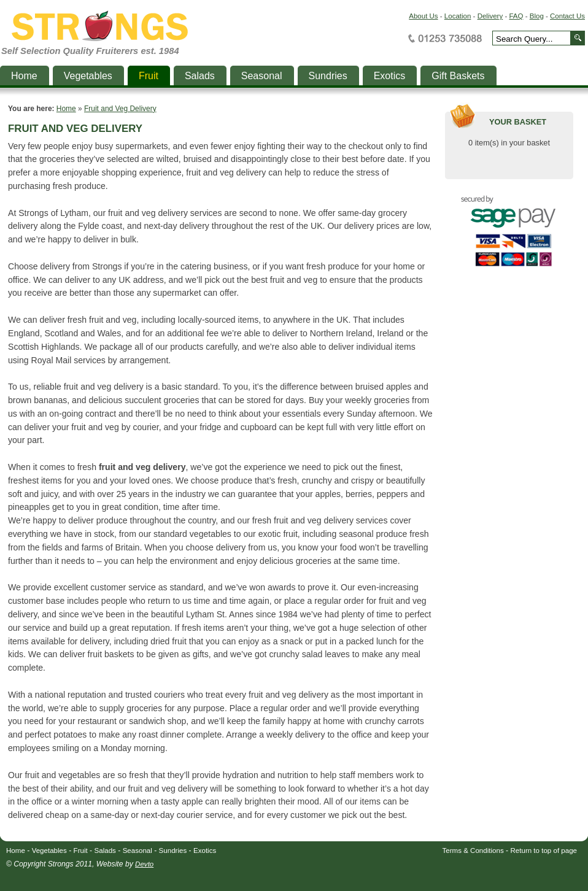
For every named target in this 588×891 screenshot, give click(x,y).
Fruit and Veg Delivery (120, 109)
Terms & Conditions (473, 850)
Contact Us (567, 16)
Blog (537, 16)
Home (66, 109)
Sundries (173, 850)
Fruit (81, 850)
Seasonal (137, 850)
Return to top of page (544, 850)
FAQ (516, 16)
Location (458, 16)
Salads (105, 850)
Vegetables (49, 850)
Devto (144, 864)
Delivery (490, 16)
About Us (423, 16)
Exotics (205, 850)
